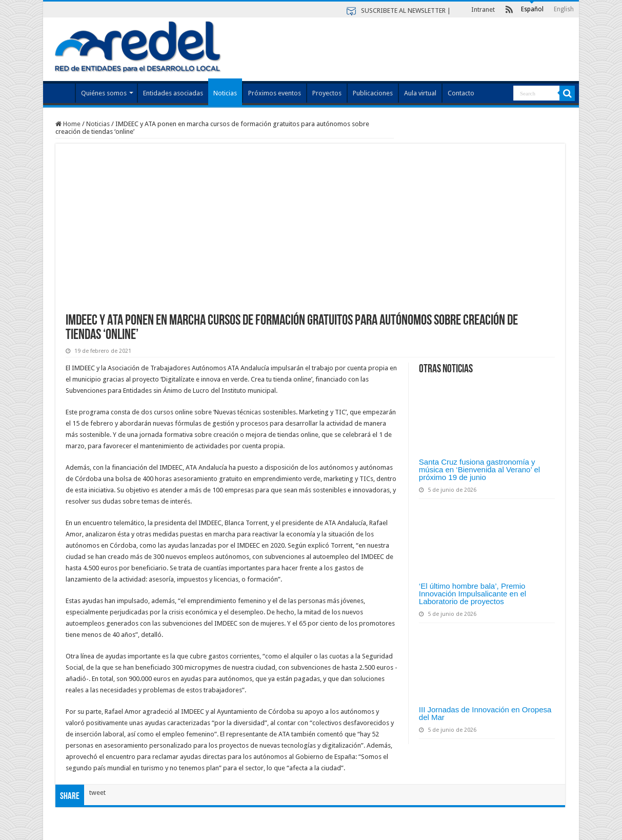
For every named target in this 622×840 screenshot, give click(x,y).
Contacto (461, 93)
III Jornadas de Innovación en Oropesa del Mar (485, 713)
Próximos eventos (275, 93)
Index (62, 92)
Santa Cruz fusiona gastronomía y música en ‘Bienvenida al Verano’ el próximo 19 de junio (479, 469)
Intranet (483, 9)
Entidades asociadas (173, 93)
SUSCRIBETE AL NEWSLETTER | (406, 11)
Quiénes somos (104, 93)
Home (68, 124)
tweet (97, 793)
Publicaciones (373, 93)
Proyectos (327, 93)
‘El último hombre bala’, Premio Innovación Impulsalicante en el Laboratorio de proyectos (473, 594)
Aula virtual (420, 93)
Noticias (225, 93)
